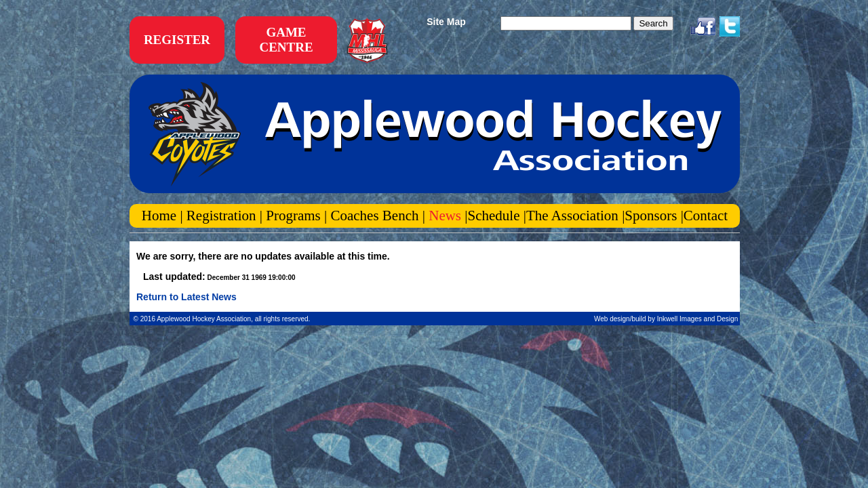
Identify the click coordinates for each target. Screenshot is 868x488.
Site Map (446, 22)
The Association (572, 216)
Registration (221, 216)
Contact (706, 216)
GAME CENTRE (286, 40)
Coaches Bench (374, 216)
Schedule (494, 216)
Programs (293, 216)
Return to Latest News (186, 297)
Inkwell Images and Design (698, 319)
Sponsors (652, 216)
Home (161, 216)
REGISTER (177, 40)
